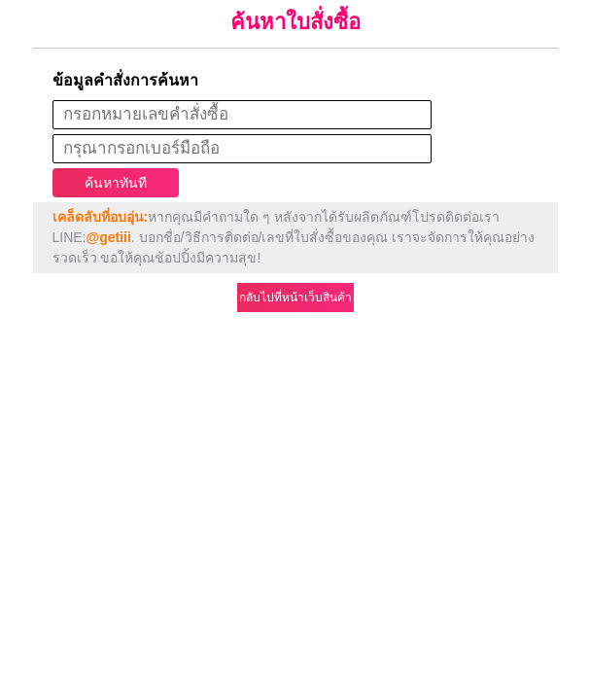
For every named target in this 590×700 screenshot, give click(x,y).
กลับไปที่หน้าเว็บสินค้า (295, 297)
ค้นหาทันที (116, 183)
